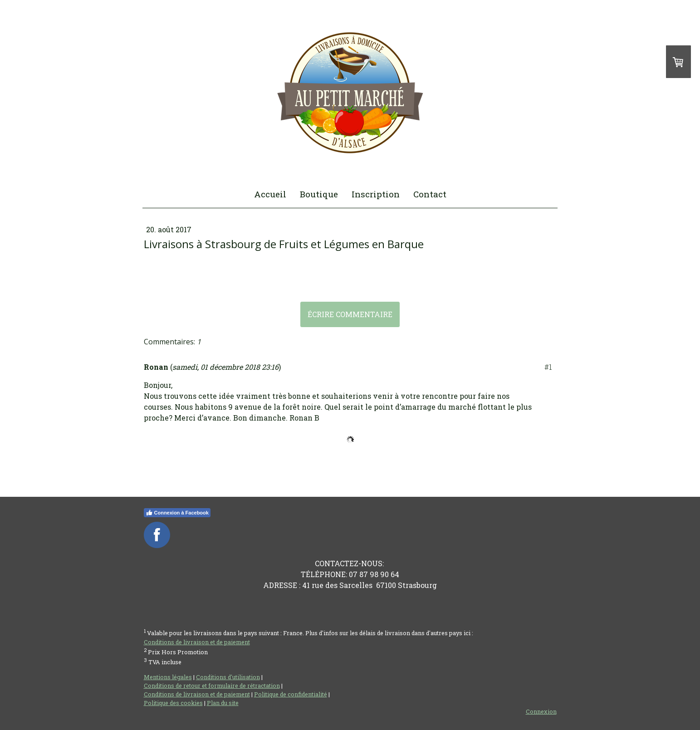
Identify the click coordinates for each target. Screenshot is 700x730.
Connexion (541, 711)
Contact (430, 194)
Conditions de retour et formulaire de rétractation (212, 686)
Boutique (319, 194)
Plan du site (223, 703)
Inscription (376, 194)
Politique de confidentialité (291, 694)
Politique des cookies (173, 703)
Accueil (270, 194)
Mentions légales (168, 677)
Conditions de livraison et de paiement (197, 642)
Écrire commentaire (350, 314)
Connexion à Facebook (177, 513)
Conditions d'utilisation (228, 677)
